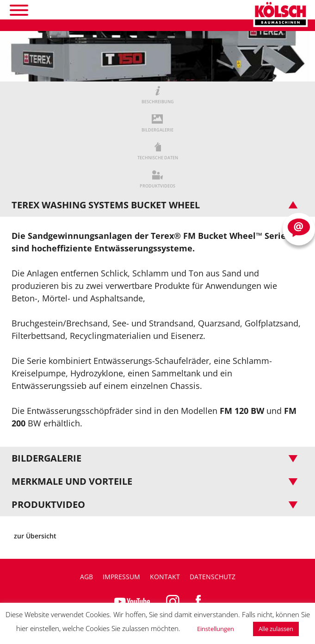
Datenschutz (213, 577)
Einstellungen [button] (216, 629)
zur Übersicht (35, 536)
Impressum (121, 577)
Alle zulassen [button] (276, 629)
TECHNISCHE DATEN (158, 158)
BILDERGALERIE (157, 130)
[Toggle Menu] (19, 10)
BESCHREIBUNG (158, 102)
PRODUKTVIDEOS (157, 186)
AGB (86, 577)
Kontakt (165, 577)
